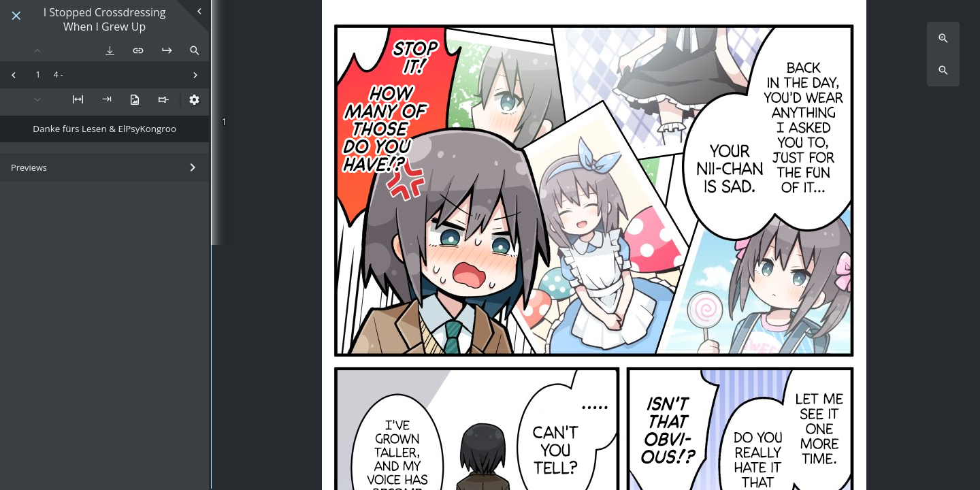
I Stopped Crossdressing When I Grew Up (105, 20)
